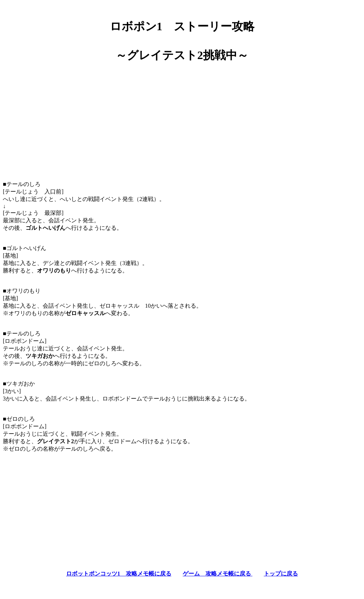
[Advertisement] (182, 119)
